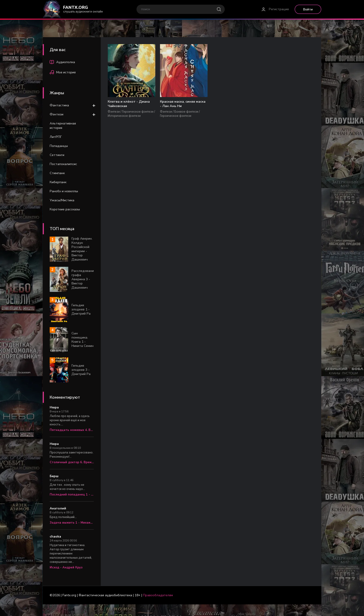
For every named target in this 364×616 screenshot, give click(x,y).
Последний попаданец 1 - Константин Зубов (72, 495)
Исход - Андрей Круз (66, 567)
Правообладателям (158, 595)
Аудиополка (62, 63)
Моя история (63, 73)
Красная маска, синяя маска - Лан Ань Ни (168, 104)
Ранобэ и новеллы (64, 191)
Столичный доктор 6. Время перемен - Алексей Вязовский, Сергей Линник (72, 462)
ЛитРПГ (56, 137)
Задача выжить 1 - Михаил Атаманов (72, 523)
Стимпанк (57, 173)
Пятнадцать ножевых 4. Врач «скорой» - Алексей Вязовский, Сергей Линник (72, 430)
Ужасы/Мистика (62, 200)
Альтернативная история (63, 126)
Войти (308, 9)
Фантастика (59, 105)
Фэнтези (57, 114)
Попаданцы (59, 146)
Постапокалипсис (63, 164)
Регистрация (279, 9)
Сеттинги (57, 155)
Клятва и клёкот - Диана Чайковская (124, 104)
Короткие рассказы (65, 209)
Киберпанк (58, 182)
